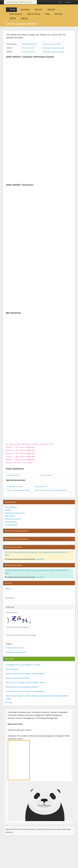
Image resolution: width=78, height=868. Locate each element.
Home (13, 10)
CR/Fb (13, 18)
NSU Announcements (51, 44)
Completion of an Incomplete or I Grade (23, 664)
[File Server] (16, 14)
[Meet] (24, 18)
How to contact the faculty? (18, 677)
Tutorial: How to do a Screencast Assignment (25, 690)
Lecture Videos (27, 48)
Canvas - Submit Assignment (17, 489)
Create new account (15, 647)
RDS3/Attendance (28, 44)
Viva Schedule (40, 485)
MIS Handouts (12, 668)
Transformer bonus (14, 485)
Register (68, 2)
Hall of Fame (34, 14)
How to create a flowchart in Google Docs (50, 489)
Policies (59, 14)
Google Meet (10, 524)
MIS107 (39, 10)
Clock (7, 509)
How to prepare (47, 474)
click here (40, 558)
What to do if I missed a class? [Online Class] (25, 681)
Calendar (25, 10)
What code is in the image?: (19, 626)
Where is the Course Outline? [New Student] (25, 672)
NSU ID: (8, 588)
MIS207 (51, 10)
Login (60, 2)
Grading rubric (12, 474)
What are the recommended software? (22, 686)
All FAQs (8, 701)
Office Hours (10, 515)
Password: (10, 597)
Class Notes (10, 506)
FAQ (47, 14)
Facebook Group (12, 518)
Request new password (16, 651)
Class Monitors (11, 521)
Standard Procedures (14, 512)
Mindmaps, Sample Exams (53, 48)
